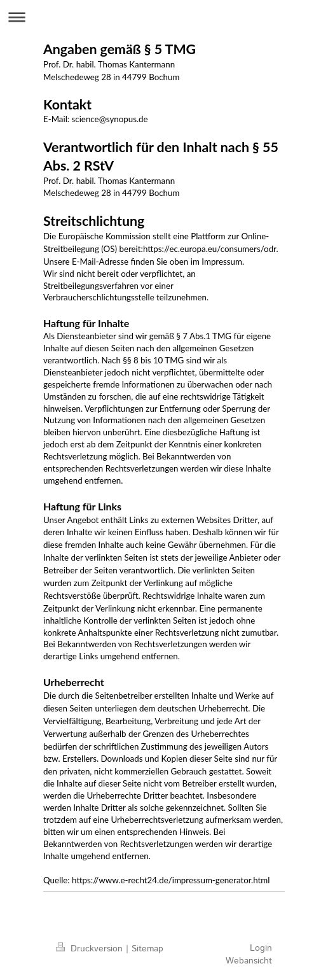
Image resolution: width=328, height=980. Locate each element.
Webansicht (249, 961)
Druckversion (91, 949)
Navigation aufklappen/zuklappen (164, 17)
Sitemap (147, 949)
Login (261, 948)
